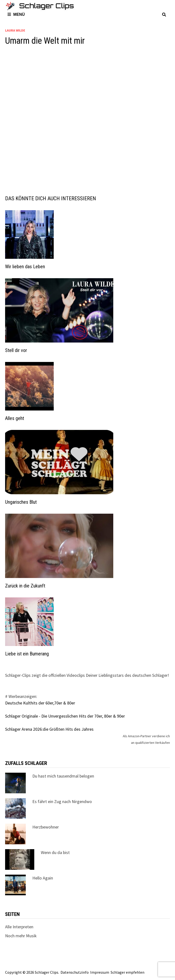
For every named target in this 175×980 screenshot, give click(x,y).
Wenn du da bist (55, 852)
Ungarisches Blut (21, 502)
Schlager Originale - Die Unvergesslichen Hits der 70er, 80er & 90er (65, 716)
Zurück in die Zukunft (25, 586)
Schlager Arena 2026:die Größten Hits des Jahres (49, 729)
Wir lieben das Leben (25, 267)
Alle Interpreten (19, 927)
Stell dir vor (16, 350)
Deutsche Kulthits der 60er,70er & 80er (40, 703)
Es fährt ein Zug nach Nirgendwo (62, 801)
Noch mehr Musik (21, 936)
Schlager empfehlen (127, 972)
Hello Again (43, 878)
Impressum (100, 972)
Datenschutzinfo (75, 972)
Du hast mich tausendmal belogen (63, 776)
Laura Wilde (15, 30)
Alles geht (15, 418)
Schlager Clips (47, 972)
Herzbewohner (46, 827)
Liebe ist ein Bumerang (27, 654)
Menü (16, 14)
